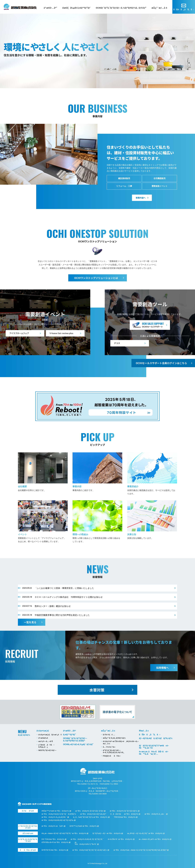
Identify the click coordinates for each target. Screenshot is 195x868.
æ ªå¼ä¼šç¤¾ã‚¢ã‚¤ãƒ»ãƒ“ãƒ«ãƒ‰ (57, 820)
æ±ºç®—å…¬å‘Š (46, 741)
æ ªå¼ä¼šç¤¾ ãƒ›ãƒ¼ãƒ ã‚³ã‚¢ (89, 811)
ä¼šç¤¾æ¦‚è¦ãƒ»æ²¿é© (50, 735)
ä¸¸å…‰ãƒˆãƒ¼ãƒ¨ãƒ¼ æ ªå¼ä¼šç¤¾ (90, 817)
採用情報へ (162, 668)
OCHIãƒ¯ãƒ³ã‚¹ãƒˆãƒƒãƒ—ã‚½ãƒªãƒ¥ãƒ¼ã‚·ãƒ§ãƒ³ (121, 8)
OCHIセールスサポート (153, 325)
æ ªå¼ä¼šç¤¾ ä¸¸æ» (155, 814)
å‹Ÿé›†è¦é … (109, 735)
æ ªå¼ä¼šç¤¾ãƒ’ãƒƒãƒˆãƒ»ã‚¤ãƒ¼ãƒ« (90, 850)
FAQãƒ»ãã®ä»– (112, 756)
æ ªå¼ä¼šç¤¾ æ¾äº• (52, 826)
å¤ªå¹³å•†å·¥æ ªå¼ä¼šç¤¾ (54, 850)
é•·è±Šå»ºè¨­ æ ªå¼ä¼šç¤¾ (120, 839)
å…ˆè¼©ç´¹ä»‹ (109, 747)
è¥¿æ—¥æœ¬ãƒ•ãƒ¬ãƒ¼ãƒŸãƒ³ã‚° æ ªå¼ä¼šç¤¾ (64, 833)
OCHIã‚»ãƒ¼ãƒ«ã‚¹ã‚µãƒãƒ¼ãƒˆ (78, 744)
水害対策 (97, 690)
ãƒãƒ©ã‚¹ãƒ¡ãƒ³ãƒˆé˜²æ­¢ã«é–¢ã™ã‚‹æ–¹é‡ (154, 747)
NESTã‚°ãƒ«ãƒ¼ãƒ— (47, 750)
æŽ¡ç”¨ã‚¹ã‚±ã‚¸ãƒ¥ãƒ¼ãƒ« (114, 738)
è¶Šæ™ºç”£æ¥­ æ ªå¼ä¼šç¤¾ (55, 811)
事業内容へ (141, 198)
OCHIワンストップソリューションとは (96, 278)
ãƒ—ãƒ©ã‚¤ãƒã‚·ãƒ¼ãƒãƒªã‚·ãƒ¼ (156, 738)
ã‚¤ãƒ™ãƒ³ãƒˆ (70, 735)
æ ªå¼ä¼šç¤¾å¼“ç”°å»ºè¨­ (86, 843)
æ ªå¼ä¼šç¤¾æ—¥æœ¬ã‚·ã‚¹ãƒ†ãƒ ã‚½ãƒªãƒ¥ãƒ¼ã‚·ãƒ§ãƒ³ (140, 850)
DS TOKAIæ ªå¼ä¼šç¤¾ (53, 839)
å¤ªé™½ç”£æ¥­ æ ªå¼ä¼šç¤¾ (83, 826)
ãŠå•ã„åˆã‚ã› (184, 9)
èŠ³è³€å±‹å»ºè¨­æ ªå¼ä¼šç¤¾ (55, 842)
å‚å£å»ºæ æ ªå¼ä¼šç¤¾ (124, 814)
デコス (117, 343)
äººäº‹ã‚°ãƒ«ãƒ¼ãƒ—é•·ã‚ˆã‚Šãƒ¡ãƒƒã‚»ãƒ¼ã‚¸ (114, 751)
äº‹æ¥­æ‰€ (43, 738)
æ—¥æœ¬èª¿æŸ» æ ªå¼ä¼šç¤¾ (154, 839)
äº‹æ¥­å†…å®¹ (50, 8)
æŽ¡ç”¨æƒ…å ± (159, 8)
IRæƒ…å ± (144, 731)
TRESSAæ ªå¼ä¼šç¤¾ (125, 817)
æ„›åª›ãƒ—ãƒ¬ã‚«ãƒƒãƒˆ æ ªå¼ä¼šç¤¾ (145, 833)
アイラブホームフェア (19, 333)
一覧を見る (30, 622)
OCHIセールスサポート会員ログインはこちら (161, 363)
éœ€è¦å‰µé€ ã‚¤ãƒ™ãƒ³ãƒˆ (76, 8)
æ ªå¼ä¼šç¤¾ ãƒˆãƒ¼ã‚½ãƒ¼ (123, 811)
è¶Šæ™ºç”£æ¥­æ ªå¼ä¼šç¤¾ (20, 7)
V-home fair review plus (61, 333)
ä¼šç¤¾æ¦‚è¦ (44, 731)
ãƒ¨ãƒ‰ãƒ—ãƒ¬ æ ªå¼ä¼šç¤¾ (107, 833)
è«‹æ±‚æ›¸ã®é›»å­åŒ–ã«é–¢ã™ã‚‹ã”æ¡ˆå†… (154, 753)
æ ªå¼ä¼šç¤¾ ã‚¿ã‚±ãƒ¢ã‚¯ (54, 817)
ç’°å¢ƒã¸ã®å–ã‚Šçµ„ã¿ (46, 746)
